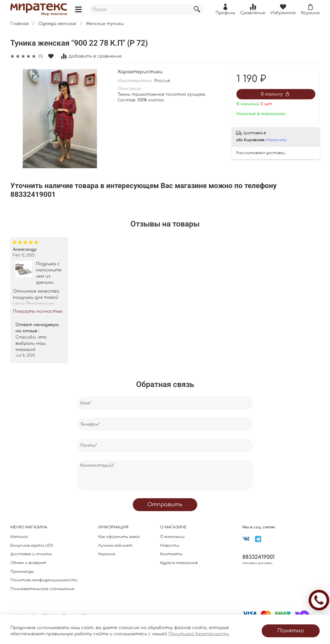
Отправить (165, 505)
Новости (170, 545)
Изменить (276, 140)
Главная (19, 24)
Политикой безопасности (199, 634)
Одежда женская (57, 24)
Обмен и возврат (28, 563)
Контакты (171, 554)
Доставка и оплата (31, 554)
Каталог (19, 537)
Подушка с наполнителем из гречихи (49, 273)
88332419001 (258, 557)
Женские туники (105, 24)
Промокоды (22, 571)
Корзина (107, 554)
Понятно (291, 631)
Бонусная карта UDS (32, 545)
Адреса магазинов (179, 563)
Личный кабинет (115, 545)
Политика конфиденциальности (44, 580)
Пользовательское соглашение (42, 589)
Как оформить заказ (119, 537)
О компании (172, 537)
